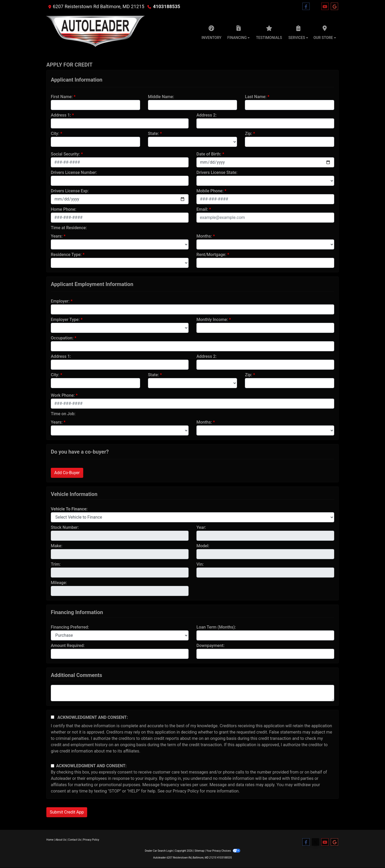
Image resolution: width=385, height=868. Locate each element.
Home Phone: (64, 209)
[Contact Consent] (53, 766)
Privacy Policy (186, 791)
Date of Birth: (209, 154)
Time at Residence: (69, 228)
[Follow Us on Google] (334, 7)
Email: (202, 209)
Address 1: (61, 115)
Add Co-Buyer (67, 473)
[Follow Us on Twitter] (315, 7)
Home (50, 840)
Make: (57, 546)
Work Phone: (63, 395)
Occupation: (62, 338)
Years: (57, 236)
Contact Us (75, 840)
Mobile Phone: (210, 191)
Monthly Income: (212, 320)
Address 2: (206, 115)
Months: (204, 236)
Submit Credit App (67, 812)
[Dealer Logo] (96, 31)
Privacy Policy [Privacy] (91, 840)
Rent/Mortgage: (211, 255)
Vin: (200, 564)
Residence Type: (66, 255)
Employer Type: (65, 320)
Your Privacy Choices (223, 851)
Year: (201, 527)
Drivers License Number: (74, 172)
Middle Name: (161, 97)
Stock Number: (65, 527)
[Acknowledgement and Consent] (53, 717)
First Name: (62, 97)
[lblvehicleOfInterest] (192, 517)
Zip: (248, 134)
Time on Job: (63, 414)
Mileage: (59, 583)
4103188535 (167, 6)
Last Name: (256, 97)
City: (55, 134)
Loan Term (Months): (216, 627)
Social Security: (65, 154)
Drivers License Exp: (70, 191)
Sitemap (199, 851)
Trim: (56, 564)
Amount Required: (68, 646)
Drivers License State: (217, 172)
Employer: (60, 301)
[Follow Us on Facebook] (306, 7)
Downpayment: (211, 646)
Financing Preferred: (70, 627)
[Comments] (192, 693)
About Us (61, 840)
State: (154, 134)
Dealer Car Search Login (159, 851)
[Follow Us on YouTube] (325, 7)
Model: (203, 546)
